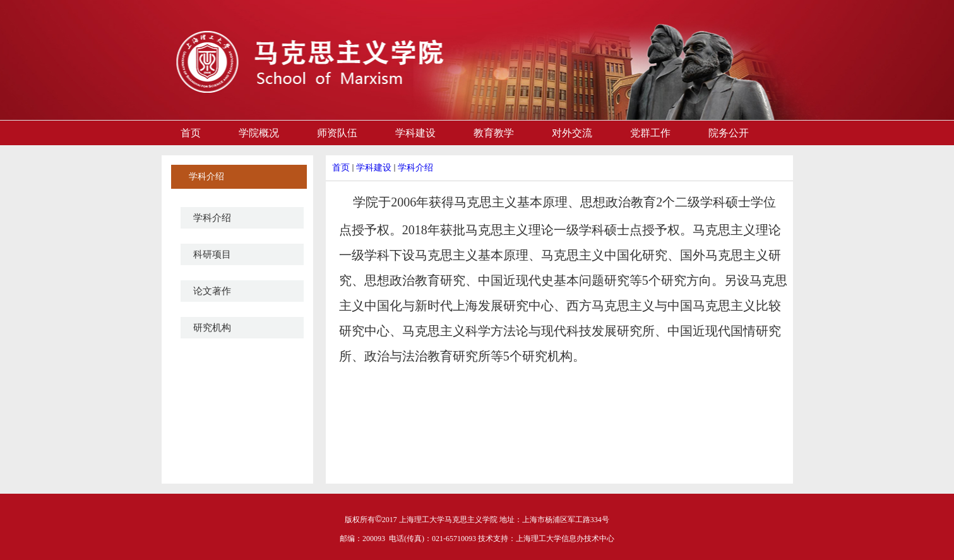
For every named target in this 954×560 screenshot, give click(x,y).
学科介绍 (212, 218)
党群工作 (650, 133)
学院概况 (259, 133)
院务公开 (729, 133)
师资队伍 (337, 133)
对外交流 (572, 133)
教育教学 (494, 133)
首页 (191, 133)
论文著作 (212, 291)
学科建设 (415, 133)
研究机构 (212, 328)
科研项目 (212, 254)
